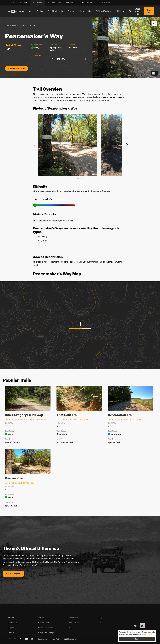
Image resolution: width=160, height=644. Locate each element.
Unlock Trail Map (16, 68)
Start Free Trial (137, 11)
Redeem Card (43, 623)
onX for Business (85, 3)
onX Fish (70, 3)
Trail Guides (73, 618)
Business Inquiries (45, 628)
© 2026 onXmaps (70, 639)
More (121, 11)
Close (137, 639)
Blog (100, 618)
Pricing (40, 11)
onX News (42, 618)
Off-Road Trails (104, 11)
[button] (154, 24)
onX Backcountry (54, 3)
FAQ (100, 623)
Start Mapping (13, 574)
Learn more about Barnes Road (20, 483)
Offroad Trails (74, 623)
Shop (70, 628)
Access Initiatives (104, 3)
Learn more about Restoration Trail (124, 419)
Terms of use (43, 639)
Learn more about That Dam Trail (72, 419)
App (30, 11)
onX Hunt (23, 3)
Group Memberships (46, 633)
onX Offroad (37, 3)
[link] (61, 199)
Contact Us (12, 623)
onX (12, 3)
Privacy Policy (55, 639)
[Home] (16, 11)
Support (11, 628)
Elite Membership (55, 11)
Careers (11, 633)
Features (71, 11)
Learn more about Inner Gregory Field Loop (25, 419)
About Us (12, 618)
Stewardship (85, 11)
